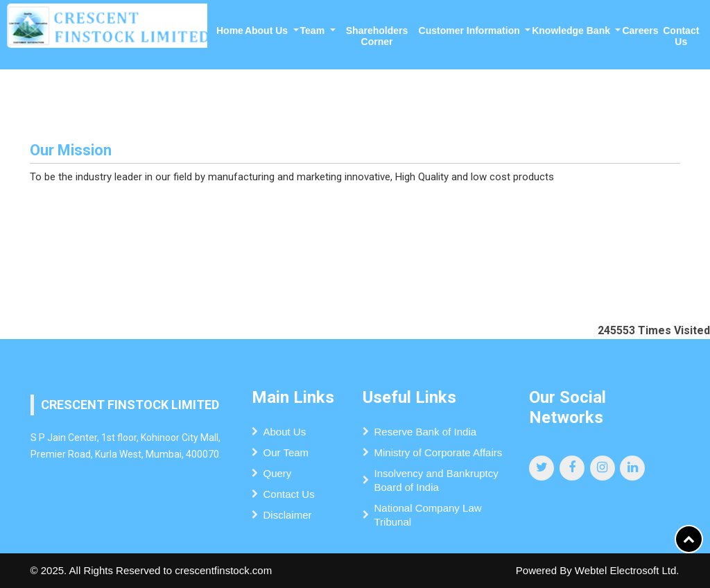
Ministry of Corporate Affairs (438, 452)
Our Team (286, 452)
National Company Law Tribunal (427, 515)
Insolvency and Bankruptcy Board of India (436, 480)
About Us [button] (268, 31)
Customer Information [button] (471, 31)
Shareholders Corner (377, 36)
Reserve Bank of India (425, 432)
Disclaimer (287, 515)
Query (277, 473)
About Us (284, 432)
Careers (640, 31)
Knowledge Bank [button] (572, 31)
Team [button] (314, 31)
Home (230, 31)
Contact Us (681, 36)
